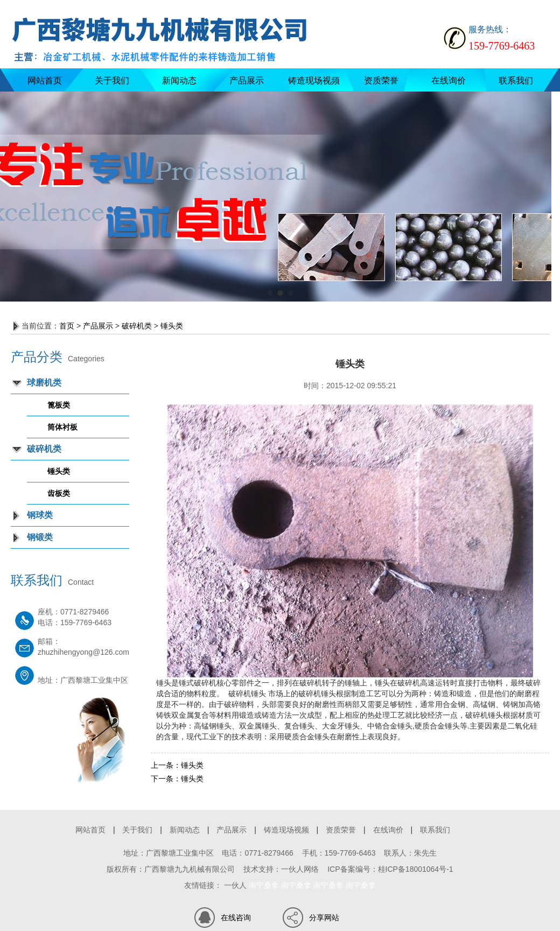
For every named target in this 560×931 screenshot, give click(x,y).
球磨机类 (44, 383)
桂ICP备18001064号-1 (416, 869)
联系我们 (516, 80)
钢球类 (40, 515)
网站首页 (45, 80)
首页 (67, 326)
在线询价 (449, 80)
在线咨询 (236, 918)
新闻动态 (179, 80)
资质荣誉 (381, 80)
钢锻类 (40, 537)
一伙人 (235, 885)
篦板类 (59, 405)
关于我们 (112, 80)
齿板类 (59, 493)
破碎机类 (137, 326)
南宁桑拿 (264, 885)
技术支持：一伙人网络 (281, 869)
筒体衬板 (62, 427)
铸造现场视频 (314, 80)
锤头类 (172, 326)
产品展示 (247, 80)
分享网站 (324, 918)
